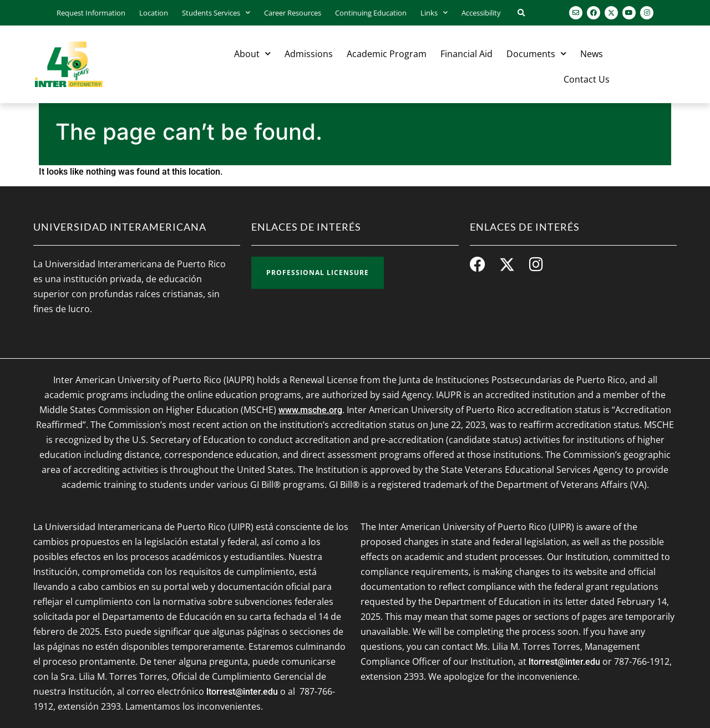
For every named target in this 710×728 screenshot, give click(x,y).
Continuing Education (371, 13)
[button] (521, 14)
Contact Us (587, 79)
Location (154, 13)
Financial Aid (466, 54)
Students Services (216, 12)
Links (434, 12)
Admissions (309, 54)
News (592, 54)
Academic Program (387, 54)
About (252, 54)
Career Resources (293, 13)
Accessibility (481, 13)
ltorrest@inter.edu (242, 692)
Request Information (91, 13)
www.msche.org (310, 410)
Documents (536, 54)
